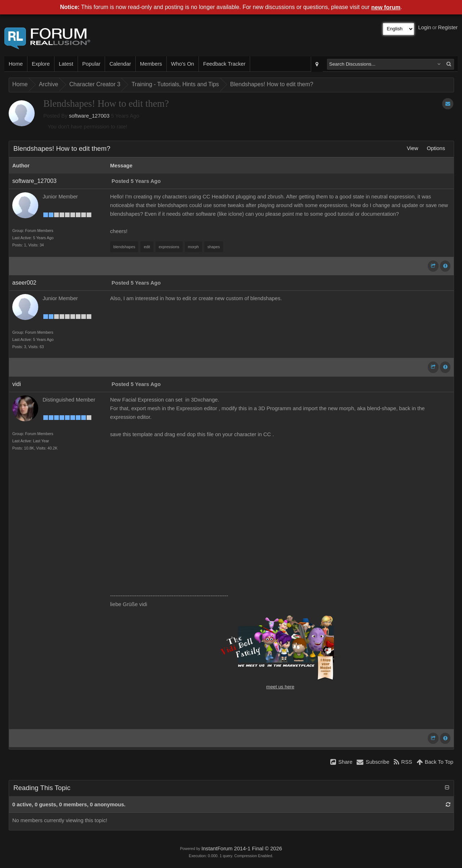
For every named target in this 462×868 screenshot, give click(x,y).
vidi (17, 384)
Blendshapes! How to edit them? (272, 84)
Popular (91, 64)
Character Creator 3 (95, 84)
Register (448, 27)
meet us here (280, 687)
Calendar (120, 64)
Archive (49, 84)
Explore (41, 64)
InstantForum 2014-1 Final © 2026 (242, 849)
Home (16, 64)
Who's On (183, 64)
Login (425, 27)
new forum (386, 7)
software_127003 (89, 116)
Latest (66, 64)
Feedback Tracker (224, 64)
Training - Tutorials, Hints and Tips (175, 84)
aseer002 (24, 283)
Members (151, 64)
